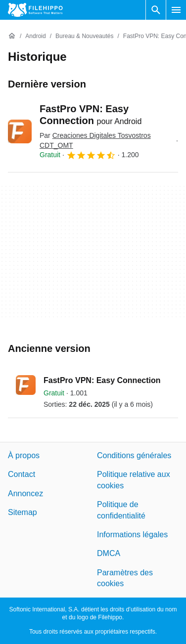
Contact (22, 474)
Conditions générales (134, 455)
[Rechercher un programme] (156, 10)
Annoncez (25, 494)
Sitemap (23, 512)
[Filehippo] (35, 10)
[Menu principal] (176, 10)
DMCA (109, 553)
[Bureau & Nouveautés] (84, 36)
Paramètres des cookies (125, 578)
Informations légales (132, 535)
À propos (24, 455)
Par (95, 140)
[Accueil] (12, 36)
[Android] (35, 36)
